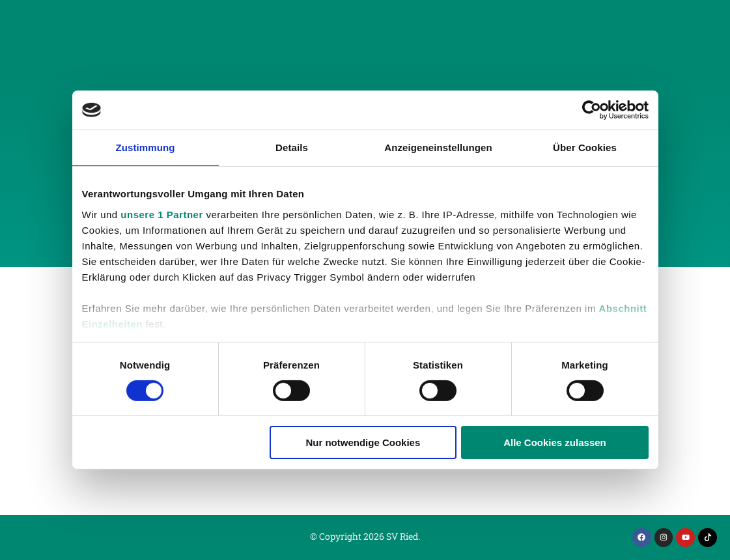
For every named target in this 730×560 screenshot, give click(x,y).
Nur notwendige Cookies (363, 442)
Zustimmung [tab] (146, 147)
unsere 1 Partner (161, 214)
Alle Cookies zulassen (555, 442)
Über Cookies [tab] (585, 147)
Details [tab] (292, 147)
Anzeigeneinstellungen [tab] (438, 147)
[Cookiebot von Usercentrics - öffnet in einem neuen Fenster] (592, 110)
